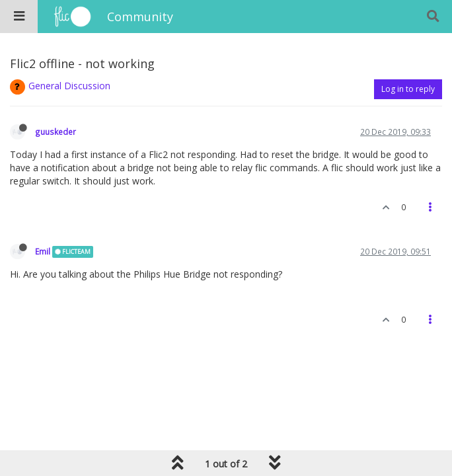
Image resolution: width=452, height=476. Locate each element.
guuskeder (56, 132)
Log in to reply (408, 89)
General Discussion (69, 86)
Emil (43, 251)
